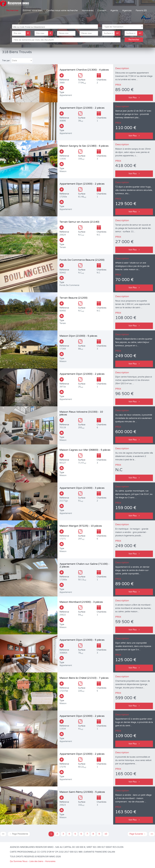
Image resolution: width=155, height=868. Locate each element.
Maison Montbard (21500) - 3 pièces (81, 602)
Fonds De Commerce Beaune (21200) (82, 260)
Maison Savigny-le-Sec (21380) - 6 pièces (84, 146)
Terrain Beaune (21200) (73, 298)
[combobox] (55, 27)
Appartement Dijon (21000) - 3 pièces (82, 488)
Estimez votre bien (32, 10)
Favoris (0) (141, 10)
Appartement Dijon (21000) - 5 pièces (82, 640)
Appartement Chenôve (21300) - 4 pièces (84, 70)
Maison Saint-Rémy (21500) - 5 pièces (82, 792)
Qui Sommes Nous (19, 861)
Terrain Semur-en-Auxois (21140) (79, 222)
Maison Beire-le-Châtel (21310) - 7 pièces (84, 678)
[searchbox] (55, 27)
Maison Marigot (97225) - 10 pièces (81, 526)
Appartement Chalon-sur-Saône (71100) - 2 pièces (84, 565)
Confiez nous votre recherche (62, 10)
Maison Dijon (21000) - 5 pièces (78, 336)
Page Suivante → (137, 834)
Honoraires (88, 10)
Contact (102, 10)
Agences (127, 10)
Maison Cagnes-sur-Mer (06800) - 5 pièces (85, 450)
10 (106, 834)
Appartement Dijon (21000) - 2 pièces (82, 108)
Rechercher (12, 10)
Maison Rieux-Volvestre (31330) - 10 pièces (81, 413)
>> (152, 834)
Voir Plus (134, 98)
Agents (114, 10)
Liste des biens (36, 861)
